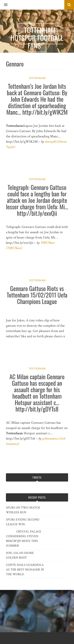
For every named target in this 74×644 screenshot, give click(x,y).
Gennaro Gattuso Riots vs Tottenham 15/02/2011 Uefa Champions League (37, 295)
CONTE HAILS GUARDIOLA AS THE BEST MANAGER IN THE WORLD (25, 570)
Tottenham (37, 78)
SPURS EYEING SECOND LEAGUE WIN (23, 522)
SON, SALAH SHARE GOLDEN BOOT (20, 555)
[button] (4, 5)
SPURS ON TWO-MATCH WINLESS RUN (23, 510)
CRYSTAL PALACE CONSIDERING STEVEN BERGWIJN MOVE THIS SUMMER (24, 539)
